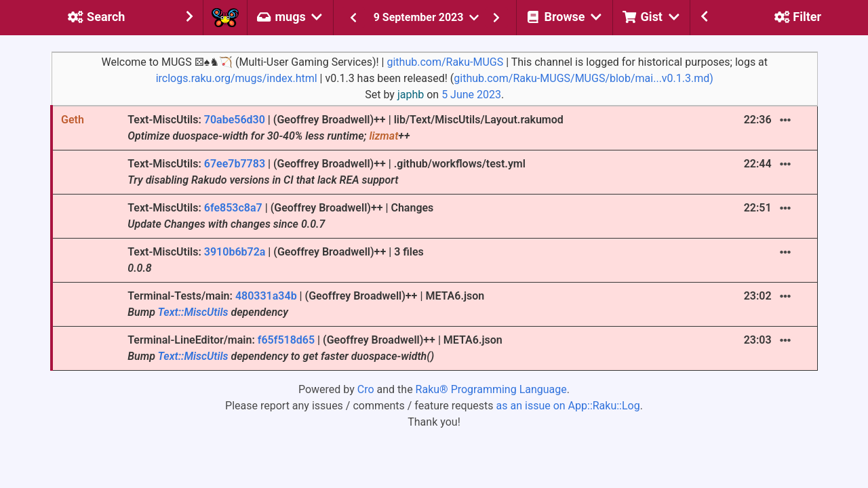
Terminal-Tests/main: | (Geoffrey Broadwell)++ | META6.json (306, 304)
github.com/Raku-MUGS (445, 62)
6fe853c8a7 (233, 208)
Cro (366, 389)
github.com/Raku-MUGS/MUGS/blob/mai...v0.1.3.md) (584, 78)
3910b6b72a (235, 252)
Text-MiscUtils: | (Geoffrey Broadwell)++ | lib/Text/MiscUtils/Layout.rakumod (346, 128)
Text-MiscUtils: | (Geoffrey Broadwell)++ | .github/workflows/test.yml (327, 172)
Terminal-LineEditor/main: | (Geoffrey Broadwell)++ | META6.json (315, 348)
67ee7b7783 (235, 164)
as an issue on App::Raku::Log (568, 406)
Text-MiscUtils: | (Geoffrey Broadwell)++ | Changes (280, 216)
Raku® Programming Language (491, 389)
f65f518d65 (286, 340)
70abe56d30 (235, 120)
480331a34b (266, 296)
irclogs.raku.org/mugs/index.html (237, 78)
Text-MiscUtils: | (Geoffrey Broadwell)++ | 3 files (276, 260)
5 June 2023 (471, 95)
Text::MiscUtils (193, 312)
